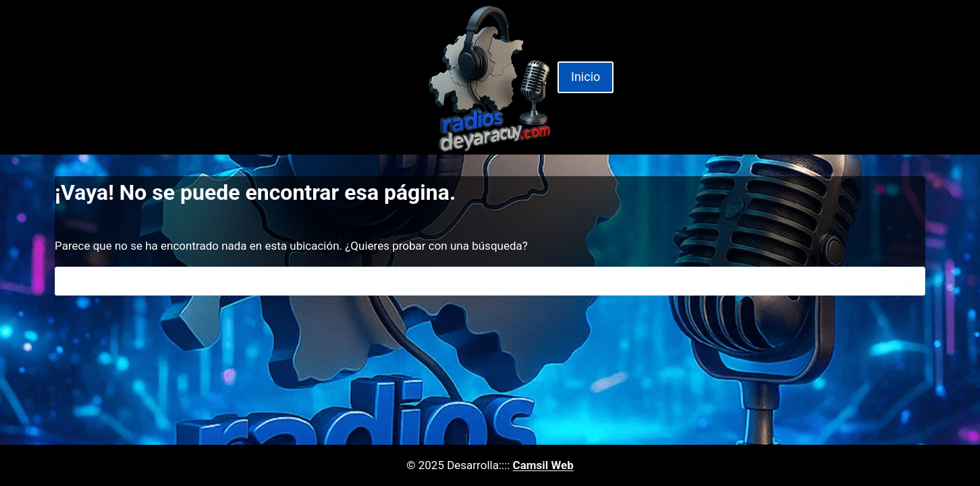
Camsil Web (543, 465)
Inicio (586, 77)
